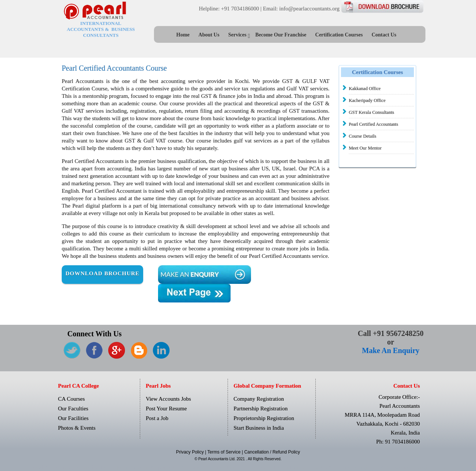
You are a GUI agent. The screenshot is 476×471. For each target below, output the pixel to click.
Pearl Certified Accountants (374, 124)
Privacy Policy (190, 452)
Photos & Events (77, 428)
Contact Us (384, 35)
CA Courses (71, 399)
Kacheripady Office (367, 100)
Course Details (363, 136)
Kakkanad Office (365, 89)
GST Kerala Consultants (372, 112)
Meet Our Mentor (365, 148)
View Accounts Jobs (168, 399)
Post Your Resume (166, 408)
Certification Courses (339, 35)
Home (183, 35)
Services (237, 35)
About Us (209, 35)
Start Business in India (259, 428)
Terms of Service (225, 452)
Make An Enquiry (390, 350)
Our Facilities (73, 418)
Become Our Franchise (281, 35)
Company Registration (259, 399)
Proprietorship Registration (264, 418)
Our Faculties (73, 408)
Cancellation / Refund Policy (272, 452)
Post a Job (157, 418)
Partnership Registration (260, 408)
